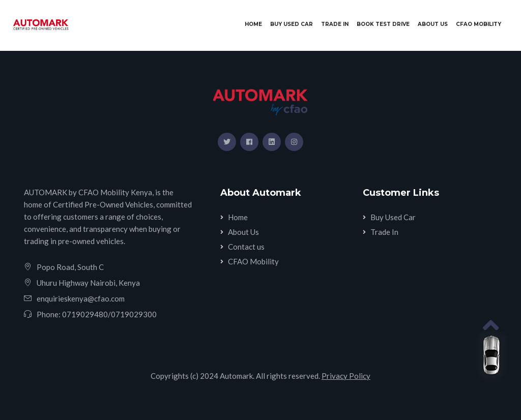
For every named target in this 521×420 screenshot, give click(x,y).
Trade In (335, 24)
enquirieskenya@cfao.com (81, 298)
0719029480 (85, 314)
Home (255, 24)
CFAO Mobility (479, 24)
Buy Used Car (292, 24)
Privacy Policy (346, 376)
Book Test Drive (383, 24)
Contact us (246, 247)
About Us (433, 24)
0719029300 (134, 314)
